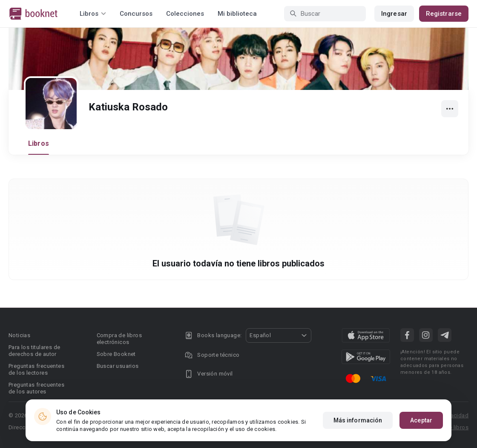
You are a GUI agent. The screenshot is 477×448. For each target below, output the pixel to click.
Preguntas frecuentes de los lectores (36, 369)
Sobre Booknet (116, 354)
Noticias (19, 335)
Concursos (136, 14)
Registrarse (444, 14)
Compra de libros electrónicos (119, 339)
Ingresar (394, 14)
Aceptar (421, 420)
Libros (39, 143)
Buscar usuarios (118, 366)
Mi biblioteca (237, 14)
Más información (358, 420)
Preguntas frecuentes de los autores (36, 388)
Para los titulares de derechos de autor (34, 351)
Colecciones (185, 14)
